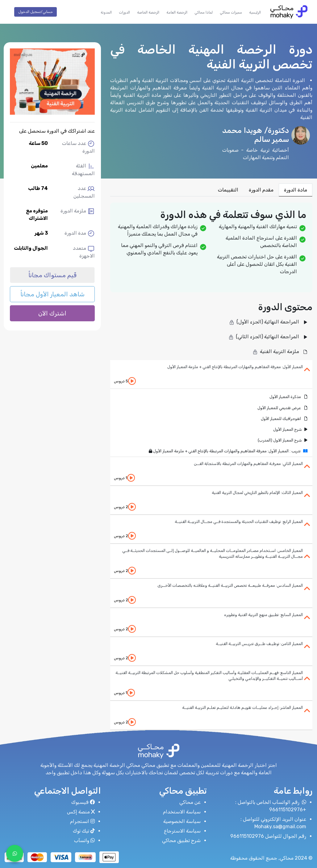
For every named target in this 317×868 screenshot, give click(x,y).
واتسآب (84, 840)
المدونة (106, 12)
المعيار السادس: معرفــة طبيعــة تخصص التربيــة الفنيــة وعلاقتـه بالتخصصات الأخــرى (230, 585)
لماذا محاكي (204, 12)
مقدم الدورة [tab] (261, 190)
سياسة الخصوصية (182, 821)
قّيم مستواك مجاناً (52, 275)
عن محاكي (190, 802)
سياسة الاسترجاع (182, 831)
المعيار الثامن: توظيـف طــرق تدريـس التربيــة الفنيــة (259, 644)
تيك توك (84, 831)
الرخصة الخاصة (148, 12)
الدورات (124, 12)
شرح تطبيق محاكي (181, 840)
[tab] (211, 374)
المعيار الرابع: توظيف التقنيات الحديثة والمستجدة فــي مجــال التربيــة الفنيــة (239, 522)
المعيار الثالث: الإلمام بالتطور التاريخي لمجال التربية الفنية (257, 493)
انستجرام (82, 821)
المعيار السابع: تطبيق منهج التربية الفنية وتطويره (263, 615)
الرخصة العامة (177, 12)
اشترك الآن (52, 313)
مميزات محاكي (231, 12)
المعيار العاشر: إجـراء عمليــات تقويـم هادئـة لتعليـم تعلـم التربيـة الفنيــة (242, 708)
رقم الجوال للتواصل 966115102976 (268, 836)
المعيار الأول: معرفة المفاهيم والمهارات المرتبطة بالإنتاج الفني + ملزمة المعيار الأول (235, 367)
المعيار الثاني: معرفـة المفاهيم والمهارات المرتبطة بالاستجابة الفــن (248, 464)
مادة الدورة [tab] (296, 190)
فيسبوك (83, 802)
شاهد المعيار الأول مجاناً (52, 294)
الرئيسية (255, 12)
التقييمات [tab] (228, 190)
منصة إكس (81, 812)
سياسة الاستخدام (182, 812)
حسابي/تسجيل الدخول (35, 12)
